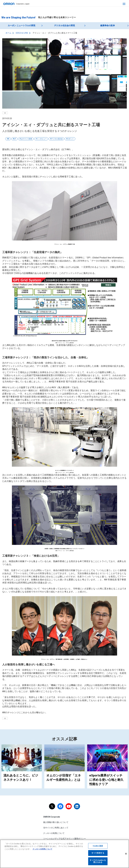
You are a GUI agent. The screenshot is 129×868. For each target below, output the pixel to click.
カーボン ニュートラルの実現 (22, 26)
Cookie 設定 (98, 847)
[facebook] (60, 806)
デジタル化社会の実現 (64, 26)
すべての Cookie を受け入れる (98, 862)
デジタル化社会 (57, 139)
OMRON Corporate (52, 817)
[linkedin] (77, 806)
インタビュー (42, 139)
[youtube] (69, 806)
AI (9, 139)
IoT (15, 139)
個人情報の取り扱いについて (56, 822)
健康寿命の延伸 (107, 26)
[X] (52, 806)
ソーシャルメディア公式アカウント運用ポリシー (64, 839)
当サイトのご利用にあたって (56, 828)
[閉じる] (126, 855)
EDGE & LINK (22, 33)
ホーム (8, 33)
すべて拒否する (98, 854)
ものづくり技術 (26, 139)
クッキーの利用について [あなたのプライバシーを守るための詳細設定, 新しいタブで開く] (42, 850)
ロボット (70, 139)
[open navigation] (124, 4)
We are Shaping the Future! (18, 17)
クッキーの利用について (54, 833)
